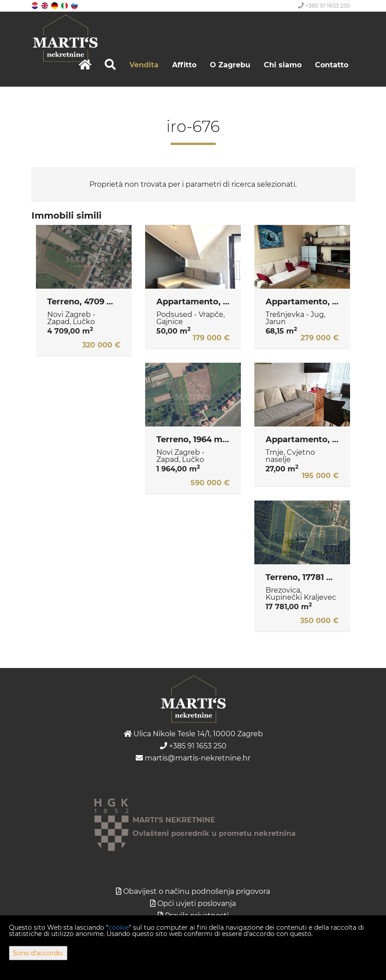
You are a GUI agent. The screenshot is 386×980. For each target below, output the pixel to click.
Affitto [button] (184, 65)
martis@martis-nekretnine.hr (193, 758)
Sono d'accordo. (38, 953)
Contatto (332, 65)
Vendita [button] (144, 65)
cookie (119, 927)
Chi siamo (283, 65)
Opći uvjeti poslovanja (197, 903)
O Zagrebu (230, 65)
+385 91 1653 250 (324, 5)
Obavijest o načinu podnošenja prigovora (197, 891)
